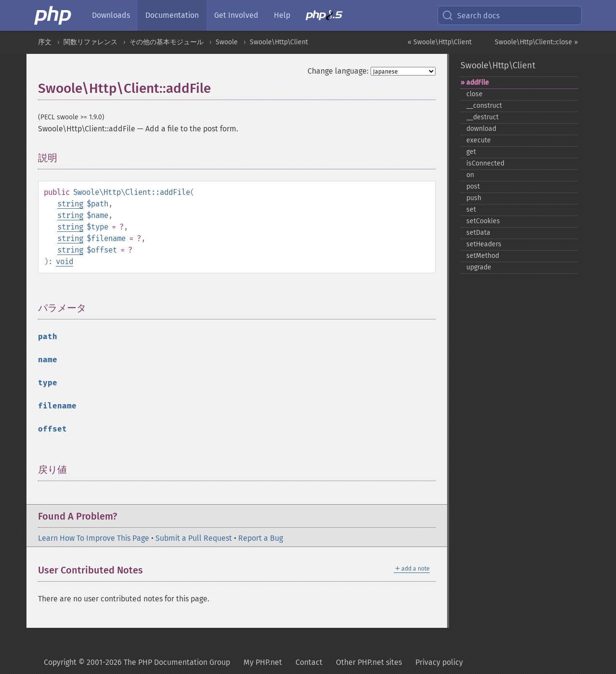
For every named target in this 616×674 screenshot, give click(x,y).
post (473, 186)
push (474, 198)
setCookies (483, 221)
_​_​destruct (482, 117)
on (470, 175)
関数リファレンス (90, 42)
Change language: (338, 71)
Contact (309, 662)
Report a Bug (261, 538)
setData (478, 233)
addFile (478, 83)
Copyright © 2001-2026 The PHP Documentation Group (137, 662)
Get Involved (236, 15)
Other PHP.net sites (369, 662)
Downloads (111, 15)
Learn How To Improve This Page (94, 538)
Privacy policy (439, 662)
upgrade (479, 267)
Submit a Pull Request (194, 538)
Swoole (227, 42)
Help (282, 15)
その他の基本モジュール (167, 42)
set (471, 210)
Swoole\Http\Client (279, 42)
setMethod (483, 256)
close (475, 94)
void (64, 261)
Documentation (172, 15)
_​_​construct (484, 106)
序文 (45, 42)
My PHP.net (263, 662)
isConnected (485, 163)
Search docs (471, 15)
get (471, 152)
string (70, 204)
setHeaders (484, 244)
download (481, 129)
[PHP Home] (53, 15)
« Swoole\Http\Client (440, 42)
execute (479, 140)
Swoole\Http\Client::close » (536, 42)
